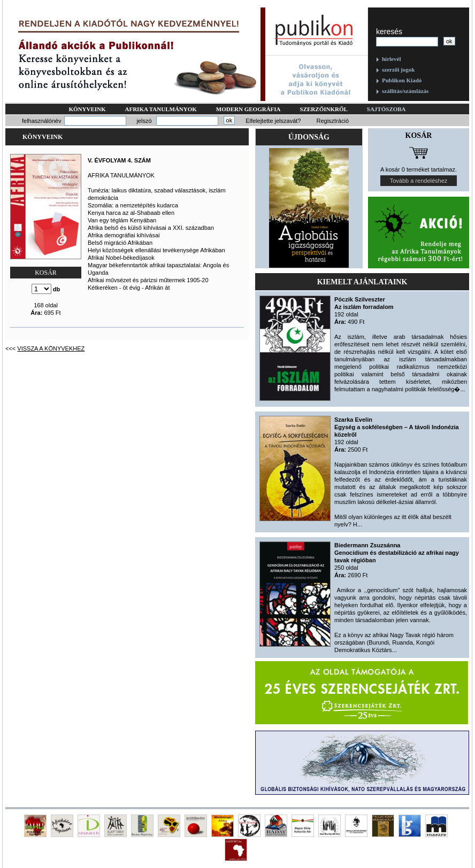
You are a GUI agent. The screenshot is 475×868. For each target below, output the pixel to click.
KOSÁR (46, 273)
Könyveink (87, 109)
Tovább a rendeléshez (419, 181)
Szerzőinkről (324, 109)
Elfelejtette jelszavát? (273, 121)
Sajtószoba (386, 109)
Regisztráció (332, 121)
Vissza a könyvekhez (51, 348)
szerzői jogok (398, 69)
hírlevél (391, 59)
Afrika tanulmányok (161, 109)
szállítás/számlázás (405, 91)
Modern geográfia (248, 109)
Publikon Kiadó (402, 80)
